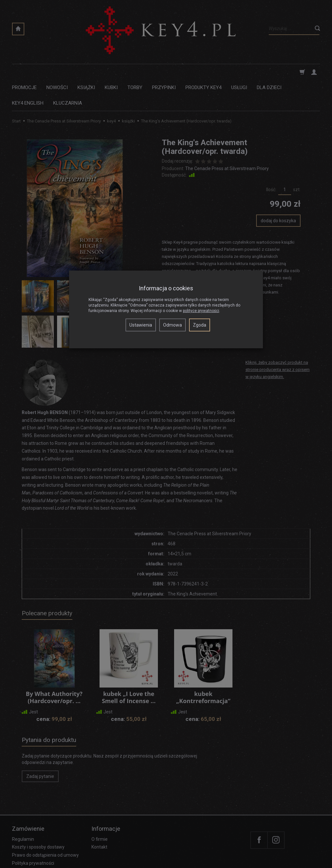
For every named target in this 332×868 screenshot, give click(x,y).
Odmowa (172, 325)
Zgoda (200, 325)
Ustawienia (141, 325)
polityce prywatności (201, 311)
